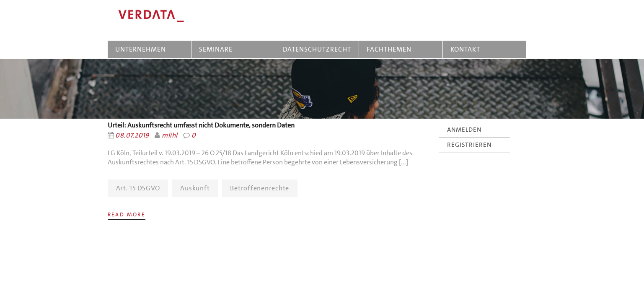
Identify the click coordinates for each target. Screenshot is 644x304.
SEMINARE (217, 49)
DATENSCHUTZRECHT (317, 49)
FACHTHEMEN (389, 49)
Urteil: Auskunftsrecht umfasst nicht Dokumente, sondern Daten (201, 125)
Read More (127, 214)
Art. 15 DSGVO (138, 188)
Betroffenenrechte (260, 188)
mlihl (169, 135)
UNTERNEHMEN (141, 49)
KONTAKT (465, 49)
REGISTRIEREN (469, 145)
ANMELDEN (464, 130)
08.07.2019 (132, 135)
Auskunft (195, 188)
